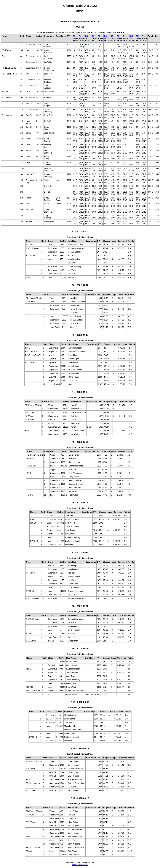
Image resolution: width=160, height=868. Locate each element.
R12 (144, 36)
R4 (93, 36)
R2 (80, 36)
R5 (99, 36)
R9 (124, 36)
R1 (74, 36)
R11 (137, 36)
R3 (86, 36)
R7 (112, 36)
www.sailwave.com (80, 865)
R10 (131, 36)
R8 (118, 36)
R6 (105, 36)
